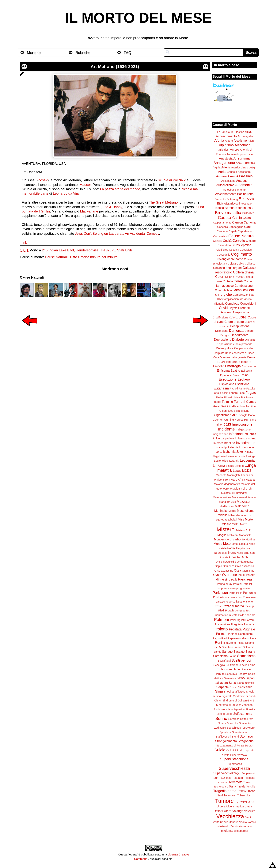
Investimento (246, 443)
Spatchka (233, 723)
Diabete (238, 340)
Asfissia (221, 176)
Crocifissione (220, 318)
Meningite (221, 511)
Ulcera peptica (235, 806)
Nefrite (231, 548)
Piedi (221, 611)
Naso (252, 544)
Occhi (245, 557)
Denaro (249, 331)
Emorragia (233, 366)
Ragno (217, 638)
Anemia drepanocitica (240, 154)
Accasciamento (226, 136)
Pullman (222, 634)
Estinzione (242, 384)
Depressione (223, 340)
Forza (249, 397)
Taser (229, 778)
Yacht (233, 826)
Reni (218, 643)
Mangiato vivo (228, 502)
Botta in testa (244, 208)
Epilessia (246, 371)
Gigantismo (222, 415)
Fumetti (239, 402)
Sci (228, 665)
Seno (241, 678)
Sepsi (233, 683)
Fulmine (227, 402)
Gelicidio (226, 406)
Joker (240, 452)
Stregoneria (246, 741)
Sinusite (250, 709)
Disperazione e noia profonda (234, 344)
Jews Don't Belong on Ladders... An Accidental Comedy (117, 234)
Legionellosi (221, 461)
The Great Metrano (163, 202)
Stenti (235, 737)
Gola (234, 415)
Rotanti (249, 643)
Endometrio (249, 366)
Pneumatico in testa (226, 615)
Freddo (217, 402)
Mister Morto (240, 524)
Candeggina (236, 227)
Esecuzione (228, 379)
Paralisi (238, 584)
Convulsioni (248, 303)
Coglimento (241, 254)
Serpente (223, 687)
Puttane (233, 634)
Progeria (249, 624)
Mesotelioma (246, 511)
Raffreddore (245, 634)
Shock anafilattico (235, 692)
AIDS (249, 132)
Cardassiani (220, 236)
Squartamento (241, 732)
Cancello (222, 227)
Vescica (218, 822)
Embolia (218, 366)
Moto (227, 544)
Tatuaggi (238, 778)
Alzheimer (242, 145)
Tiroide (241, 787)
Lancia (241, 456)
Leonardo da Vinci (67, 194)
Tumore (224, 801)
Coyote (233, 308)
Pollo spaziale (247, 615)
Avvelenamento (226, 194)
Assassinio (245, 176)
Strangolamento (226, 741)
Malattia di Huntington (234, 493)
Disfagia (250, 340)
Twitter (243, 802)
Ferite (220, 397)
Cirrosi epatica (241, 245)
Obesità (234, 557)
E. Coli (222, 362)
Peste (218, 606)
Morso (218, 544)
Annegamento (224, 163)
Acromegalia (245, 136)
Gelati (217, 406)
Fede (242, 393)
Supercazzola (239, 755)
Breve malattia (228, 213)
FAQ (128, 53)
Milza (232, 515)
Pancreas (245, 579)
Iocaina (219, 447)
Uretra (248, 806)
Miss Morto (245, 519)
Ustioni (218, 811)
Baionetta (220, 199)
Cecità (227, 241)
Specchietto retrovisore (241, 728)
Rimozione (229, 643)
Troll (220, 795)
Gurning (229, 420)
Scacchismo (246, 656)
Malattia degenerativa (227, 484)
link (24, 242)
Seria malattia (246, 683)
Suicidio (222, 750)
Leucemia (247, 460)
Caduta (225, 218)
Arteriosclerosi (240, 167)
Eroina (244, 375)
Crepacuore (241, 312)
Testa (232, 786)
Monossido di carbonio (229, 539)
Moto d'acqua (240, 544)
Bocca (220, 208)
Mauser (85, 185)
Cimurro (251, 241)
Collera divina (243, 272)
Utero (228, 811)
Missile (226, 524)
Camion (237, 222)
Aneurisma (241, 158)
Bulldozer (248, 213)
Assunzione (228, 181)
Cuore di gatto (234, 322)
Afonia (219, 141)
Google (243, 415)
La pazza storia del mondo (120, 189)
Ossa (238, 570)
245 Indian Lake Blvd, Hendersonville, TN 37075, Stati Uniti (87, 250)
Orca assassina (245, 566)
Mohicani (233, 535)
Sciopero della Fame (243, 665)
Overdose (230, 575)
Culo (232, 318)
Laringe (251, 456)
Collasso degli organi (227, 268)
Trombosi (230, 795)
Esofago (244, 379)
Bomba (230, 208)
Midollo (223, 515)
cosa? (43, 180)
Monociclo (245, 535)
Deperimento (239, 335)
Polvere (250, 620)
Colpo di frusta (234, 277)
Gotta (251, 415)
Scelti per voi (241, 660)
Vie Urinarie (231, 822)
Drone (251, 357)
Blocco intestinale (241, 204)
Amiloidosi (223, 150)
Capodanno (245, 231)
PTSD (241, 575)
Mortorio (34, 53)
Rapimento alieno (238, 638)
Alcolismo (240, 141)
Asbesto (232, 172)
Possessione (222, 624)
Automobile (244, 185)
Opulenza (229, 566)
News (232, 553)
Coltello (228, 281)
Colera (232, 264)
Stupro (249, 746)
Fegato (251, 393)
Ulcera (221, 806)
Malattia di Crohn (243, 489)
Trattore (242, 791)
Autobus (242, 181)
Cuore (241, 317)
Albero (229, 141)
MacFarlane (89, 211)
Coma (238, 281)
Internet (218, 443)
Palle (234, 580)
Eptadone (226, 375)
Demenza (236, 331)
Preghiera (237, 624)
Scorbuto (219, 674)
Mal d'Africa (238, 480)
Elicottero (245, 362)
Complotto (232, 303)
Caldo (247, 218)
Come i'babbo (223, 290)
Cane (248, 227)
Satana (250, 652)
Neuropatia (221, 553)
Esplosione (227, 384)
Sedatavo (231, 674)
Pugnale (249, 629)
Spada (222, 723)
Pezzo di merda (233, 606)
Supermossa (234, 764)
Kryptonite (220, 456)
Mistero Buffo (244, 530)
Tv (237, 802)
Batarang (232, 199)
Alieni (251, 141)
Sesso (233, 687)
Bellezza (246, 199)
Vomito (252, 822)
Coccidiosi (246, 250)
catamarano (245, 826)
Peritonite (249, 593)
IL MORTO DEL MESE (139, 18)
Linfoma (219, 466)
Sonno (221, 718)
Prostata (235, 629)
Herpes (239, 420)
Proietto (221, 629)
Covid (223, 308)
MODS (247, 471)
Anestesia (226, 158)
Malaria (250, 480)
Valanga (238, 811)
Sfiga (219, 691)
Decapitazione (240, 326)
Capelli (233, 231)
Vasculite (250, 811)
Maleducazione (222, 497)
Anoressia (248, 163)
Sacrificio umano (232, 647)
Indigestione (243, 430)
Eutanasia (221, 388)
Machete (221, 475)
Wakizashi (223, 826)
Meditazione (227, 506)
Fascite (251, 389)
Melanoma (242, 506)
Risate (240, 643)
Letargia (234, 461)
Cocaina (234, 250)
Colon (220, 277)
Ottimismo (248, 571)
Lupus (237, 471)
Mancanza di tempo (244, 497)
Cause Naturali (56, 257)
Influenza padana (224, 438)
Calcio (237, 218)
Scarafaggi (224, 661)
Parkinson (220, 593)
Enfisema (223, 370)
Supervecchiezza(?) (227, 773)
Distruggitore (225, 348)
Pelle (239, 593)
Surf (216, 778)
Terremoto (236, 782)
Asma (231, 176)
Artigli (253, 167)
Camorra (250, 222)
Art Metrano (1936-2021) (115, 67)
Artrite (222, 172)
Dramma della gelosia (233, 357)
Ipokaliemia (231, 447)
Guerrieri (218, 420)
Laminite (231, 456)
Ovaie (217, 575)
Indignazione (220, 434)
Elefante (232, 362)
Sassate (239, 652)
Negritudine (243, 548)
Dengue (225, 335)
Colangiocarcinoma (230, 259)
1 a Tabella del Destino (230, 132)
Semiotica (230, 678)
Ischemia (229, 452)
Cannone (222, 231)
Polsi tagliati (237, 620)
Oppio (218, 566)
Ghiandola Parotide (244, 406)
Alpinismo (226, 145)
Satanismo (220, 656)
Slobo (229, 714)
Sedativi (243, 674)
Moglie (222, 535)
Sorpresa (234, 719)
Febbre (233, 393)
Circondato (224, 245)
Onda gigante (245, 562)
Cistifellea (222, 250)
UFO (251, 802)
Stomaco (246, 736)
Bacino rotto (245, 194)
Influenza (250, 434)
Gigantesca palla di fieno (234, 411)
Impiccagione (242, 424)
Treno (252, 791)
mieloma (227, 831)
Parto (232, 593)
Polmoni (222, 620)
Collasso (250, 264)
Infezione (236, 434)
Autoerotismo (225, 185)
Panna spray (225, 584)
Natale (223, 548)
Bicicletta (223, 203)
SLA (218, 647)
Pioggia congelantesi (238, 611)
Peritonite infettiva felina (228, 597)
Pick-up (249, 606)
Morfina (250, 539)
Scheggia (219, 665)
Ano (238, 163)
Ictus (227, 424)
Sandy (217, 652)
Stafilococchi (223, 737)
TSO (222, 778)
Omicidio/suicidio (226, 562)
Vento (249, 817)
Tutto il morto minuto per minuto (93, 257)
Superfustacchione (234, 759)
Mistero (226, 529)
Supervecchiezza (234, 768)
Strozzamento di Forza (230, 746)
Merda (232, 511)
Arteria (226, 167)
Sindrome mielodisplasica (229, 709)
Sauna (233, 656)
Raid (224, 638)
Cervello (239, 241)
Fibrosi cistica (232, 397)
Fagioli (234, 389)
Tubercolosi (244, 795)
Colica (240, 264)
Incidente (226, 429)
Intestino (229, 443)
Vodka (243, 822)
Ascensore (244, 172)
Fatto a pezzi (220, 393)
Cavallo (218, 241)
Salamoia (249, 647)
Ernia (236, 375)
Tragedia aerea (225, 791)
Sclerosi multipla (229, 669)
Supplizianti (248, 773)
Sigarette (227, 696)
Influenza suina (245, 438)
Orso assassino (224, 571)
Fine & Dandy (112, 207)
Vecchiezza (230, 816)
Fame (242, 389)
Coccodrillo (224, 255)
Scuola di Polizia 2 (172, 180)
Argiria (217, 167)
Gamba (251, 402)
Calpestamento (222, 223)
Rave (253, 638)
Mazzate (243, 502)
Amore (234, 149)
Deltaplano (222, 331)
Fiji (243, 397)
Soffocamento (243, 714)
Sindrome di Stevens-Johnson (234, 705)
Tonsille (251, 787)
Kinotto (249, 452)
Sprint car (226, 732)
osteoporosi (241, 831)
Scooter (246, 669)
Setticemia (245, 687)
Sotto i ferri (247, 719)
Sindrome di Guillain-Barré (238, 701)
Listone (239, 466)
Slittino (221, 714)
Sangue (227, 652)
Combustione (243, 286)
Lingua (230, 466)
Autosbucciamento (234, 190)
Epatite (235, 370)
